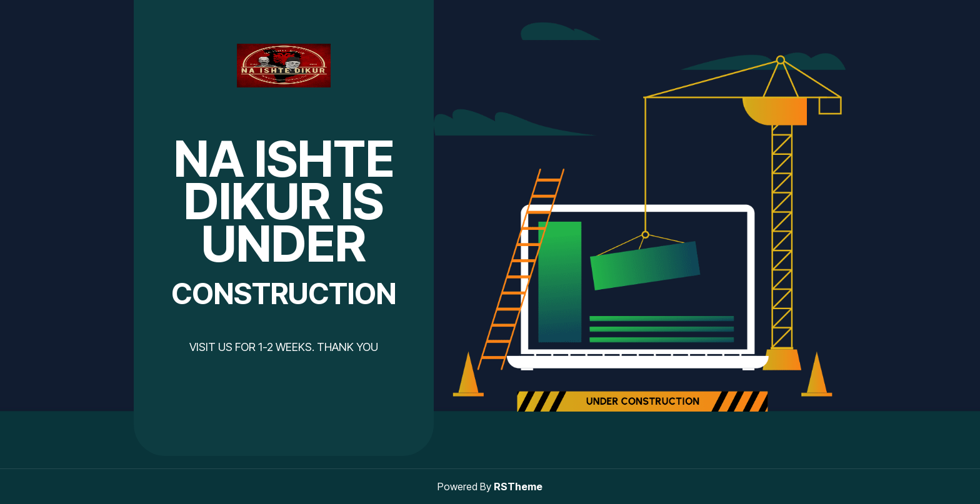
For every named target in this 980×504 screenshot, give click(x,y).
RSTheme (518, 487)
